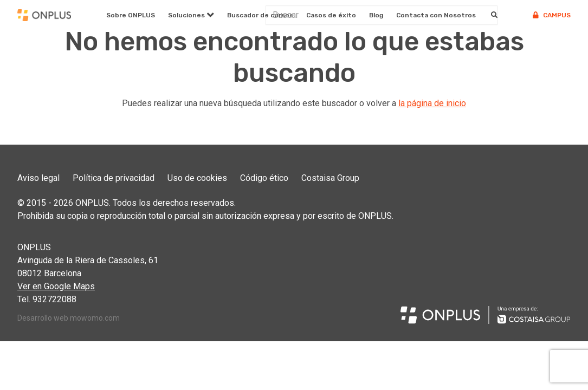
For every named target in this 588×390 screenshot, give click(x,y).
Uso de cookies (197, 178)
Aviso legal (38, 178)
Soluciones (186, 15)
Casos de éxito (331, 15)
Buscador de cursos (260, 15)
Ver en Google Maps (56, 286)
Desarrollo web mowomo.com (69, 318)
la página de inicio (432, 103)
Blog (376, 15)
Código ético (264, 178)
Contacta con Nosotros (436, 15)
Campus (552, 15)
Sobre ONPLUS (131, 15)
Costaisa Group (330, 178)
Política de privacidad (114, 178)
